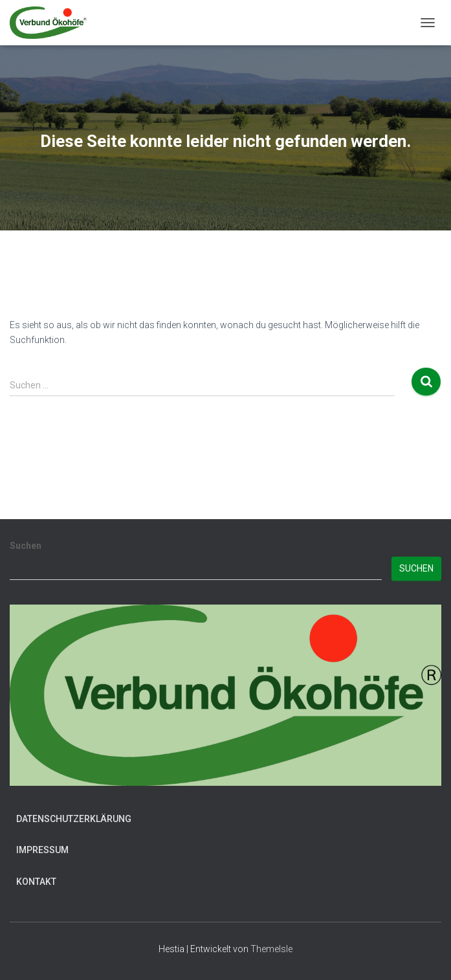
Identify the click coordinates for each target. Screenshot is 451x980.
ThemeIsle (271, 949)
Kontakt (36, 882)
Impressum (42, 850)
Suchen (26, 546)
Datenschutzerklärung (74, 819)
